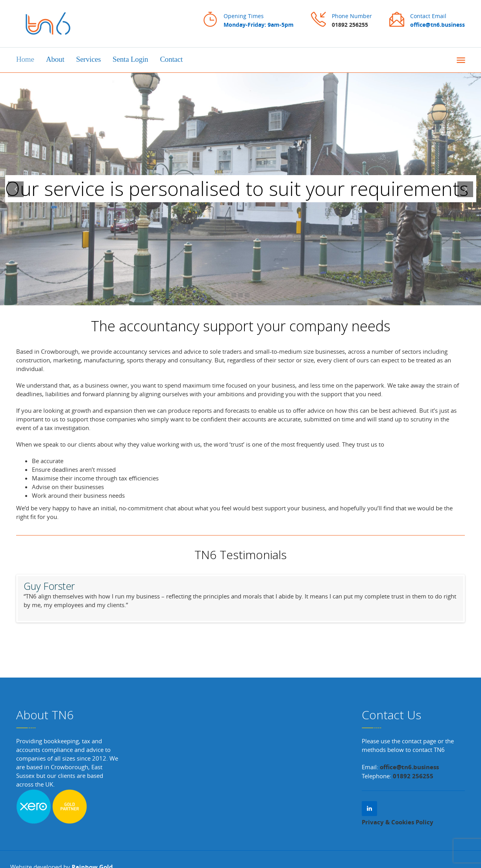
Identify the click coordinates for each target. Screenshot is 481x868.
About (55, 59)
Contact (171, 59)
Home (25, 59)
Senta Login (130, 59)
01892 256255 (350, 25)
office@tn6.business (409, 767)
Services (88, 59)
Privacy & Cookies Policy (398, 822)
